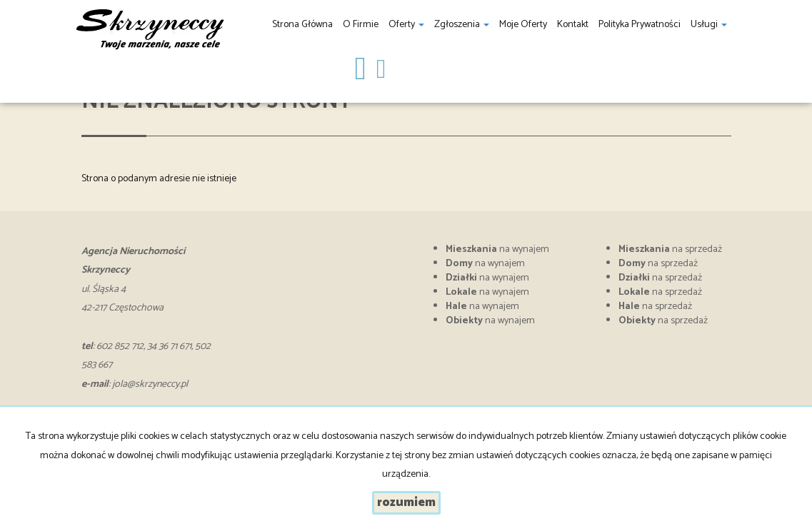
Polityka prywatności (640, 25)
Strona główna (302, 25)
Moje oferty (523, 25)
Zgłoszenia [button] (462, 25)
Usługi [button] (709, 25)
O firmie (361, 25)
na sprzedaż (670, 249)
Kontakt (573, 25)
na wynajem (497, 249)
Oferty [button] (406, 25)
